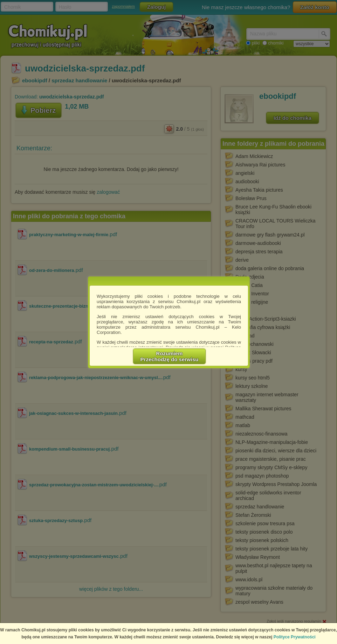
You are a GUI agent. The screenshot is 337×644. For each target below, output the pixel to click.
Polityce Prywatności (295, 637)
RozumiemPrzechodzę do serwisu (170, 356)
